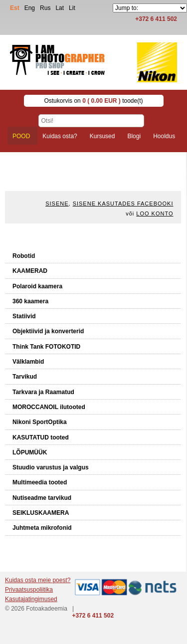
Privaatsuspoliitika (29, 590)
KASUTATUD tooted (41, 437)
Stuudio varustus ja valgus (51, 467)
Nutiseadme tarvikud (42, 498)
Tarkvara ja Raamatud (43, 392)
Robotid (24, 256)
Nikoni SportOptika (40, 422)
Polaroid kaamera (37, 286)
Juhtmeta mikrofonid (42, 528)
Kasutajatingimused (31, 599)
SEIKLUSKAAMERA (41, 513)
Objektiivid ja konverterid (48, 331)
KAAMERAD (30, 271)
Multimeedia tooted (40, 482)
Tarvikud (25, 377)
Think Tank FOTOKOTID (46, 347)
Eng (30, 8)
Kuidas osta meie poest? (38, 580)
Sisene (57, 204)
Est (15, 8)
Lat (60, 8)
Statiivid (24, 316)
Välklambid (28, 362)
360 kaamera (30, 301)
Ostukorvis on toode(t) (93, 101)
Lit (72, 8)
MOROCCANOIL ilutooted (49, 407)
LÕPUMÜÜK (30, 452)
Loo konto (155, 214)
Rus (45, 8)
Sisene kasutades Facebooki (123, 204)
